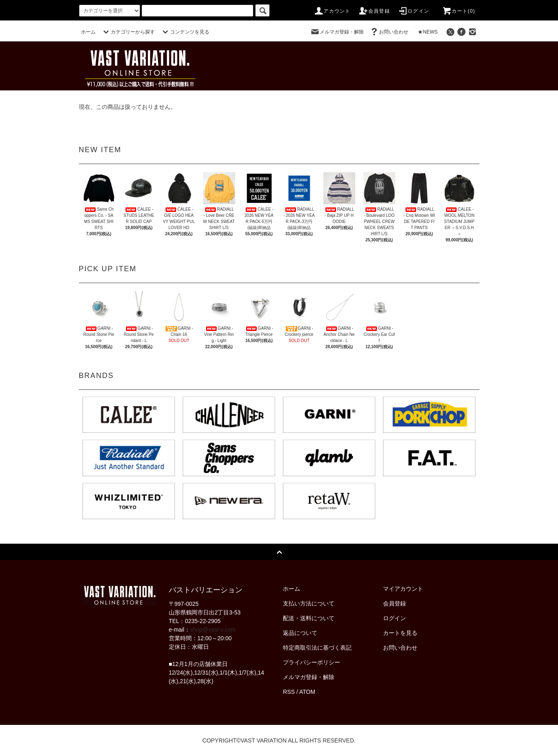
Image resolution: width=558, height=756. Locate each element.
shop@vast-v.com (213, 630)
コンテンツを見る (185, 32)
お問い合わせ (389, 32)
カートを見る (400, 633)
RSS (289, 692)
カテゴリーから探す (128, 32)
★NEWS (428, 32)
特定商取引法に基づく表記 (317, 648)
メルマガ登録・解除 (337, 32)
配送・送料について (309, 618)
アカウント (332, 11)
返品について (300, 633)
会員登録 (374, 11)
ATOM (307, 692)
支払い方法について (309, 603)
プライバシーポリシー (311, 662)
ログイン (413, 11)
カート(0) (459, 11)
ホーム (88, 32)
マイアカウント (403, 589)
